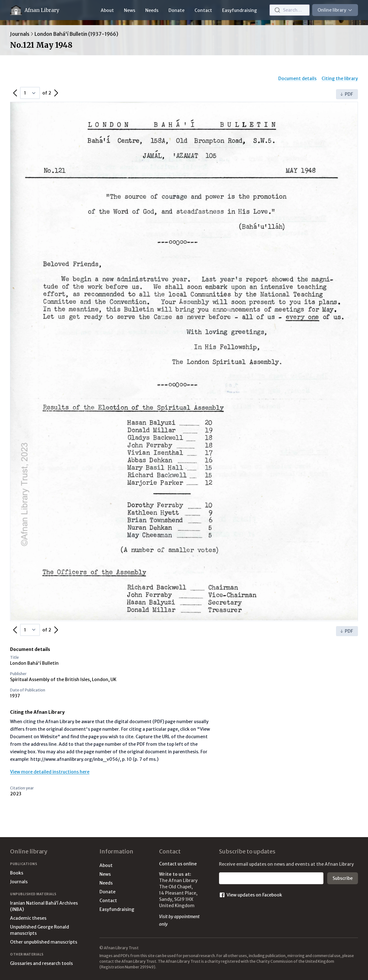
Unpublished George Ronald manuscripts (40, 930)
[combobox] (290, 10)
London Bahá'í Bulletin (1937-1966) (76, 34)
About (107, 10)
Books (17, 873)
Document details (297, 79)
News (130, 10)
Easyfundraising (240, 10)
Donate (176, 10)
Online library (335, 10)
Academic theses (28, 918)
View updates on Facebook (251, 895)
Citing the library (340, 79)
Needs (152, 10)
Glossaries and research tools (41, 963)
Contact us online (178, 864)
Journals (20, 34)
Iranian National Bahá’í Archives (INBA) (44, 906)
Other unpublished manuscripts (44, 942)
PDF (346, 94)
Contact (203, 10)
